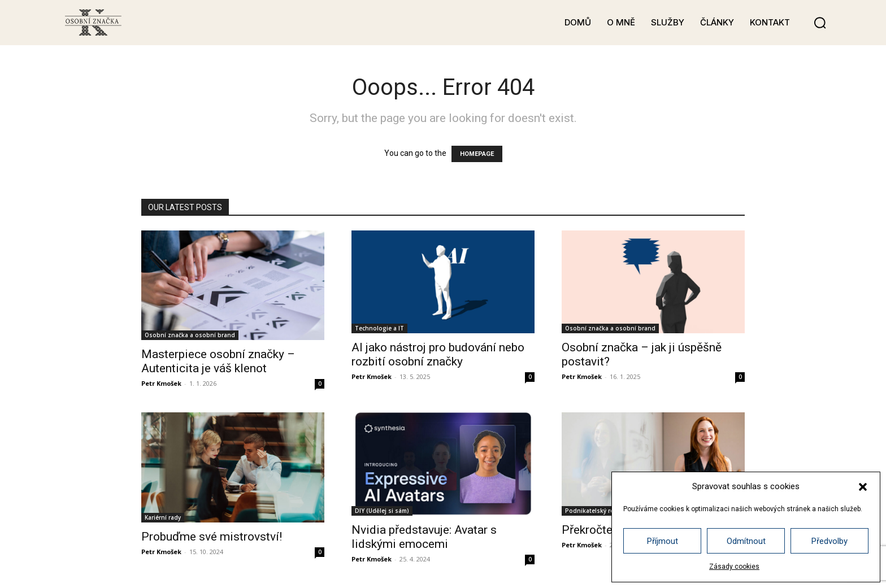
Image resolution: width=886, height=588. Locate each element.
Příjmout (663, 541)
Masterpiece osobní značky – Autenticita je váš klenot (218, 361)
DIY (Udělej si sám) (382, 511)
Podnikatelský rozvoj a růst (605, 511)
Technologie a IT (379, 328)
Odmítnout (746, 541)
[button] (863, 487)
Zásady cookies (734, 567)
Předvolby (829, 541)
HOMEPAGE (477, 154)
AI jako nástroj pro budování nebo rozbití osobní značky (438, 354)
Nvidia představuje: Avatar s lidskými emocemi (424, 537)
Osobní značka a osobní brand (190, 335)
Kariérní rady (163, 517)
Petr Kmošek (161, 383)
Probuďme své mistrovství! (212, 537)
